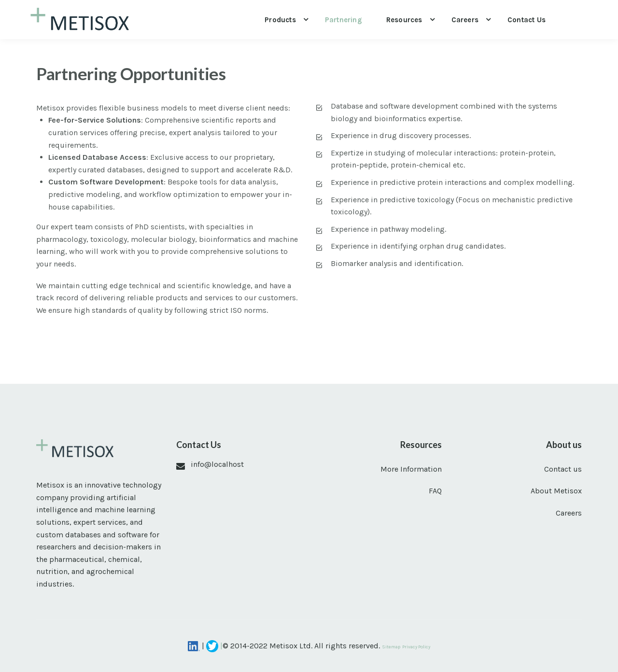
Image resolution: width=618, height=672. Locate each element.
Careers (465, 20)
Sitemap (391, 647)
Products (280, 20)
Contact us (527, 20)
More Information (411, 469)
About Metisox (556, 491)
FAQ (435, 491)
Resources (404, 20)
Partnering (344, 20)
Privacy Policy (416, 647)
